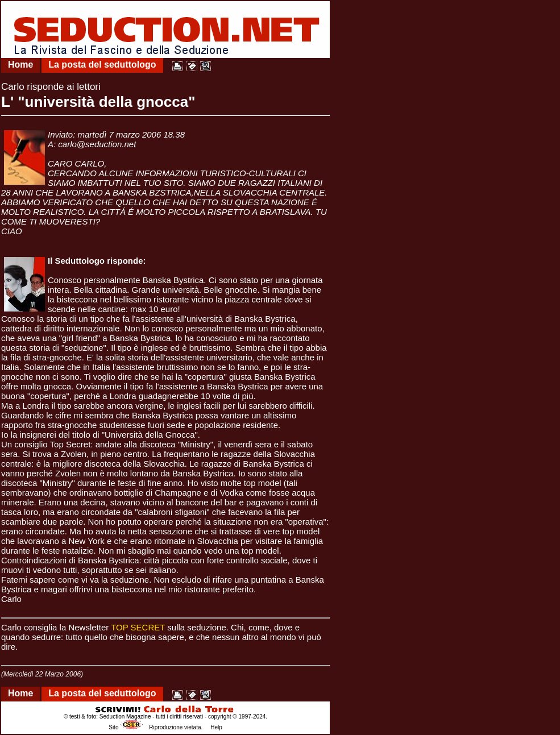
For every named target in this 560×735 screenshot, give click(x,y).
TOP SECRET (138, 627)
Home (20, 65)
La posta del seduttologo (102, 65)
